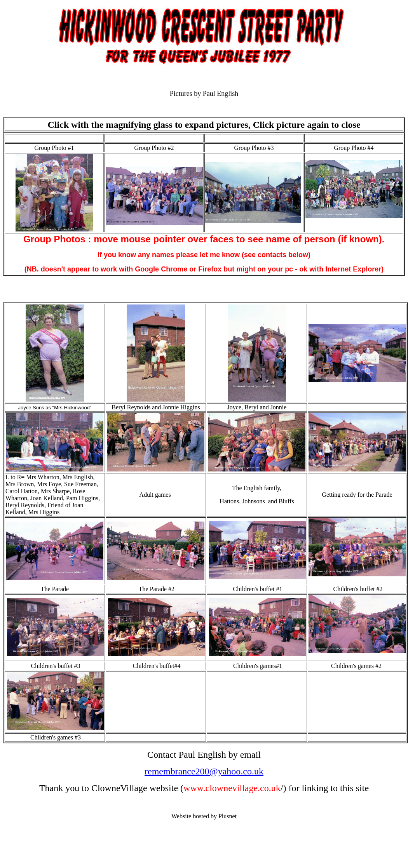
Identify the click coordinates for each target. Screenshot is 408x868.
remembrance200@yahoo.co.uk (204, 771)
